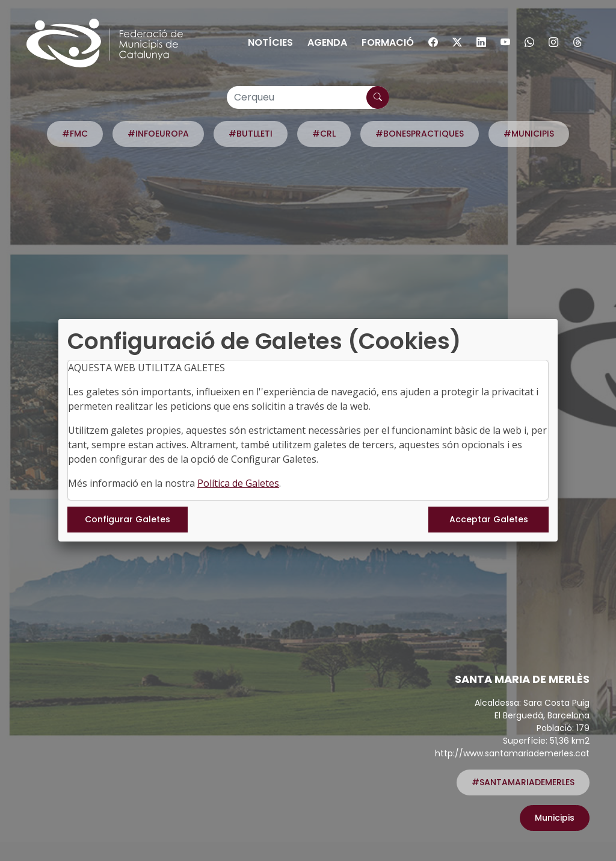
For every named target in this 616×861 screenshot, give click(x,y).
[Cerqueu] (308, 97)
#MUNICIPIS (529, 134)
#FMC (75, 134)
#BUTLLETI (251, 134)
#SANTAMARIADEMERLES (523, 782)
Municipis (555, 818)
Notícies (270, 42)
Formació (388, 42)
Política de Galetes (238, 483)
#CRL (324, 134)
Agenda (327, 42)
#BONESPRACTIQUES (420, 134)
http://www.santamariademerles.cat (512, 753)
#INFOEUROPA (158, 134)
